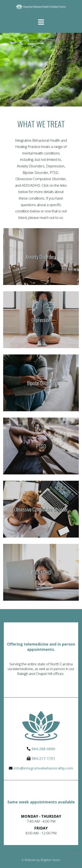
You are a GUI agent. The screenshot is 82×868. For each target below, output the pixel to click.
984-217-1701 (43, 758)
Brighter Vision (51, 860)
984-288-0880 (43, 749)
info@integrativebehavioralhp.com (43, 768)
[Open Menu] (41, 22)
